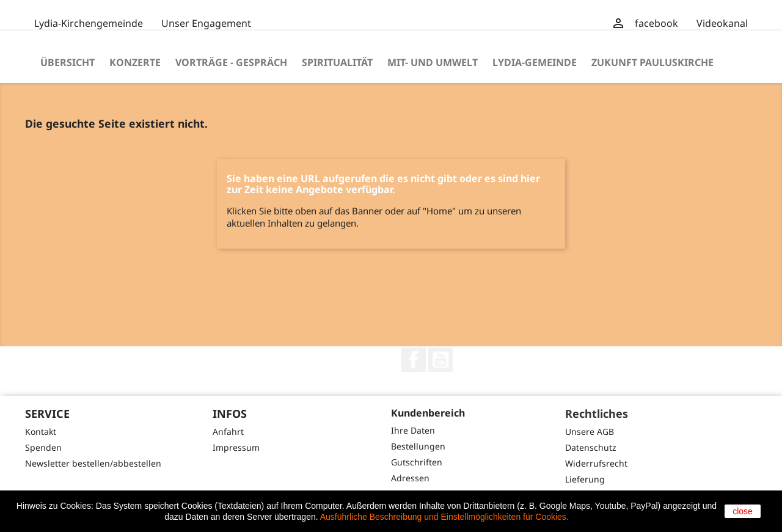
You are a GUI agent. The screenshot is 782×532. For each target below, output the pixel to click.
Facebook (414, 360)
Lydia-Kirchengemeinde (89, 23)
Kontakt (41, 432)
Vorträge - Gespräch (231, 62)
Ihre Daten (413, 430)
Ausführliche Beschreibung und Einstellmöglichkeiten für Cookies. (444, 517)
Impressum (236, 447)
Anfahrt (228, 432)
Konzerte (135, 62)
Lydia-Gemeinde (535, 62)
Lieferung (585, 479)
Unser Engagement (206, 23)
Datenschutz (591, 447)
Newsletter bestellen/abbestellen (93, 463)
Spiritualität (337, 62)
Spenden (43, 447)
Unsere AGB (590, 432)
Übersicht (68, 62)
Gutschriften (417, 462)
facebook (656, 23)
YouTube (440, 360)
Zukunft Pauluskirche (652, 62)
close (743, 511)
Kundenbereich (428, 413)
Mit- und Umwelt (433, 62)
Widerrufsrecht (596, 463)
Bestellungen (418, 446)
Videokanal (722, 23)
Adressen (410, 478)
